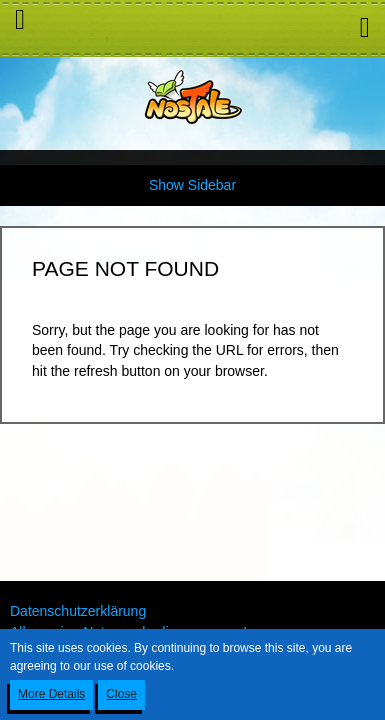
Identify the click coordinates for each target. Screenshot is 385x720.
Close (121, 694)
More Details (51, 694)
